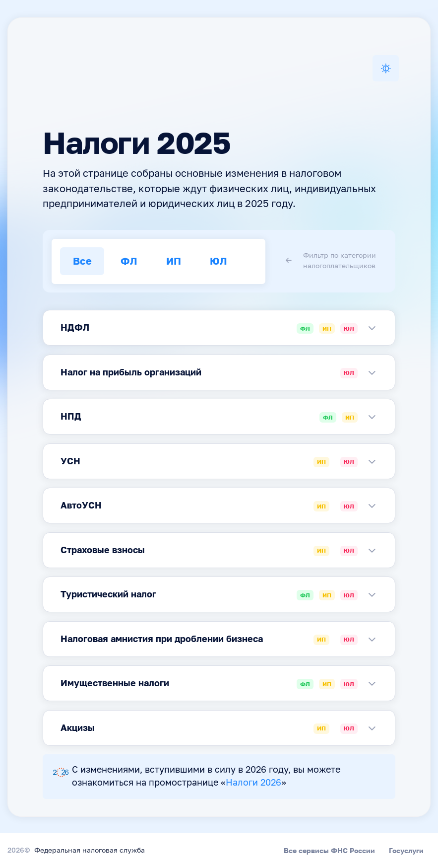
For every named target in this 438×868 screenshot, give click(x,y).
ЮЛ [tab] (219, 261)
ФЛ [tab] (129, 261)
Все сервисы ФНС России (329, 850)
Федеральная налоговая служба (90, 851)
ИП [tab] (174, 261)
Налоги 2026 (253, 783)
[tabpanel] (219, 328)
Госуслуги (406, 850)
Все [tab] (82, 261)
